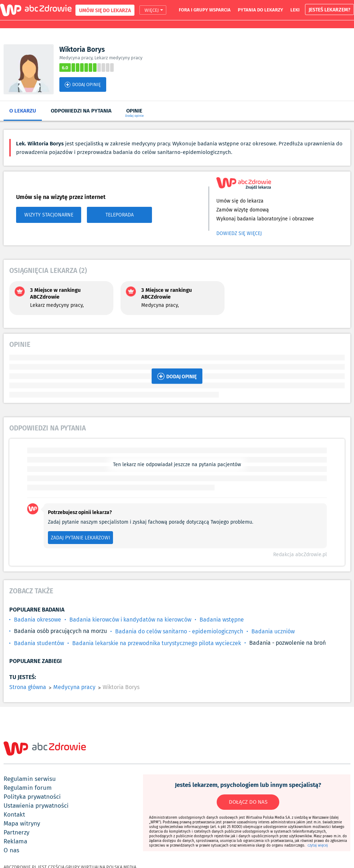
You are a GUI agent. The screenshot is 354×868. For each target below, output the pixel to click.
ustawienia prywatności (36, 805)
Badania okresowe (38, 620)
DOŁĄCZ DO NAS (248, 802)
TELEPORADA (120, 215)
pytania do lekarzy (260, 10)
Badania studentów (39, 643)
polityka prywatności (32, 797)
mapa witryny (22, 823)
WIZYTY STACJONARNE (49, 215)
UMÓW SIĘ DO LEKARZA (105, 10)
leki (295, 10)
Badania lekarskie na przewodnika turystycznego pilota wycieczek (157, 643)
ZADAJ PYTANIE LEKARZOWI (80, 538)
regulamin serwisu (30, 779)
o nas (11, 850)
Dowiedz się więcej (239, 233)
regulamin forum (28, 788)
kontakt (14, 814)
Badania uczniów (273, 631)
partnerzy (16, 832)
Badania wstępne (222, 620)
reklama (15, 841)
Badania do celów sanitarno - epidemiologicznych (179, 631)
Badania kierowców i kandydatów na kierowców (130, 620)
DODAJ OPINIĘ (83, 84)
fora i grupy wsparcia (205, 10)
